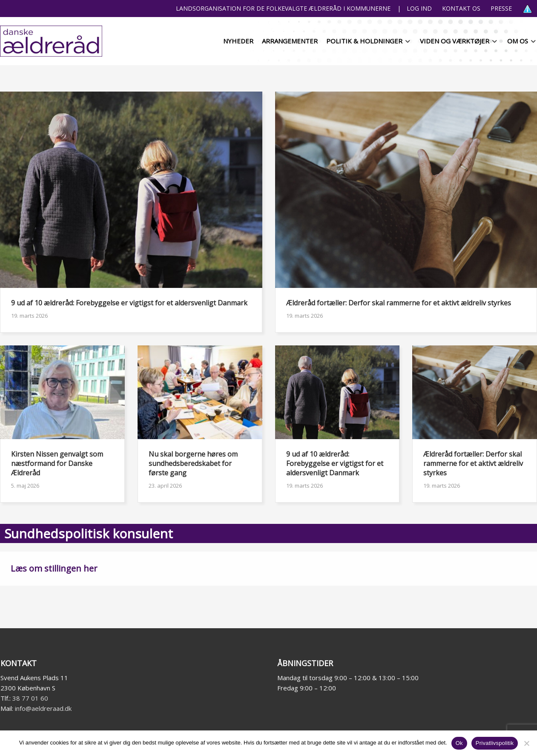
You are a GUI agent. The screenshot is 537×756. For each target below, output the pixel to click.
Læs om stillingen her (54, 568)
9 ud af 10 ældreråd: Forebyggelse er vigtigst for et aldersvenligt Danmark (129, 303)
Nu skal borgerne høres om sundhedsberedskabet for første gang (193, 463)
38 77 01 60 (30, 698)
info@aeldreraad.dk (43, 708)
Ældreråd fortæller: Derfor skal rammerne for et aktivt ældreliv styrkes (399, 303)
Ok (459, 743)
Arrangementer (290, 41)
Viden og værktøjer (455, 41)
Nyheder (238, 41)
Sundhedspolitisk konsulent (89, 533)
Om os (518, 41)
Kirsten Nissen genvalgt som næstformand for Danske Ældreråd (57, 463)
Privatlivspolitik (495, 743)
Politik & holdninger (364, 41)
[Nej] (526, 743)
